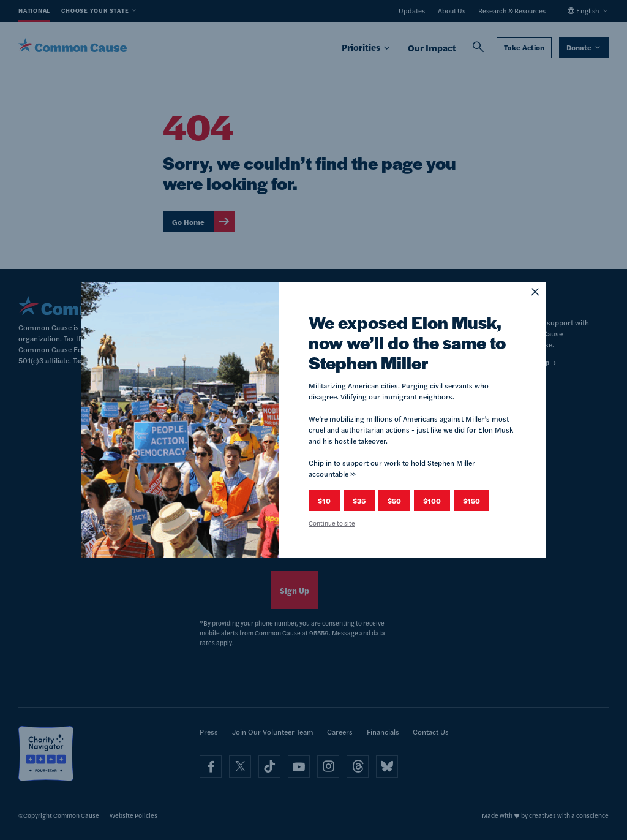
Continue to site (332, 523)
